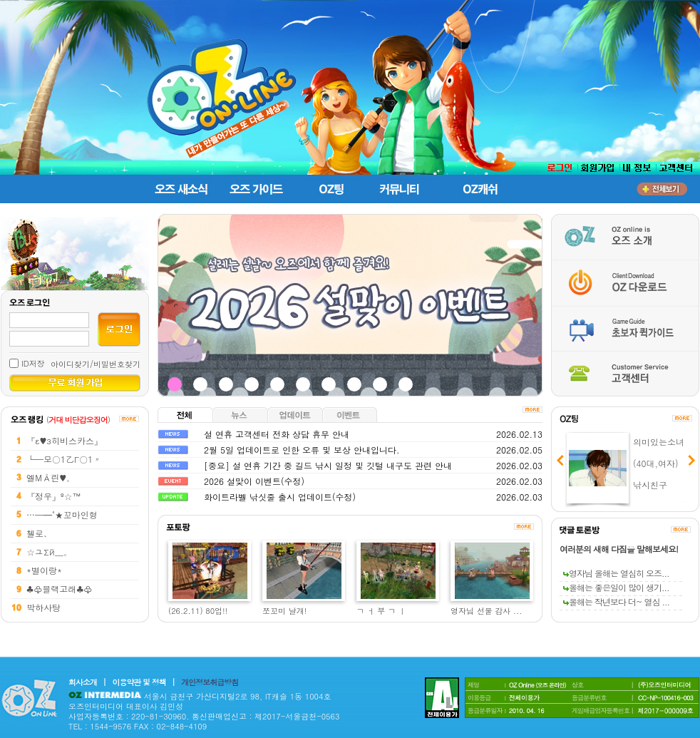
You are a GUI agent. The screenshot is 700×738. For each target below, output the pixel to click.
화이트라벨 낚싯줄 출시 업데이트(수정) (280, 497)
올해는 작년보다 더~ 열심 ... (616, 601)
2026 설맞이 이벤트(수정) (254, 481)
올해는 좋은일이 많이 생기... (616, 587)
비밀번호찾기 (117, 364)
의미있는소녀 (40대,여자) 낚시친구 (659, 463)
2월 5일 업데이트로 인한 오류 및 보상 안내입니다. (302, 450)
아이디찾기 (70, 364)
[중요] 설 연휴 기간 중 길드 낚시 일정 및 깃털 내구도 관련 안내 (328, 465)
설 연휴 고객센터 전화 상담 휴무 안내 (277, 434)
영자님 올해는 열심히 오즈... (616, 573)
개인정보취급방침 (210, 682)
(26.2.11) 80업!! (198, 611)
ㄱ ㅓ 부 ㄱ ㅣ (381, 611)
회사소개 (83, 682)
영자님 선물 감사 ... (486, 611)
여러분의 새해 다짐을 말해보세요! (619, 549)
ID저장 (33, 363)
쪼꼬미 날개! (284, 611)
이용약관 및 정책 (139, 682)
